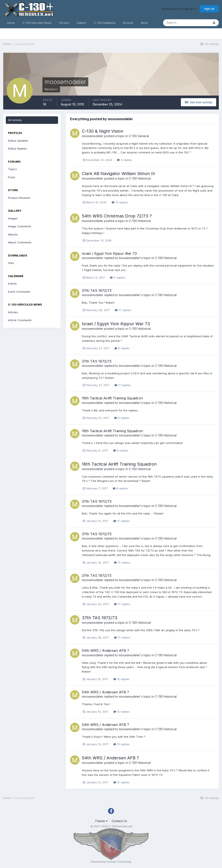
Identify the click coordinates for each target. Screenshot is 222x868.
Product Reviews (19, 198)
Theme (101, 821)
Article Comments (20, 320)
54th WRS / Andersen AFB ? (105, 651)
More (144, 23)
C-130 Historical (140, 178)
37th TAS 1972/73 (97, 291)
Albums (13, 234)
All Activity (15, 120)
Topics (12, 169)
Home (11, 23)
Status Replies (17, 148)
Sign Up (209, 9)
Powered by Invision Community (111, 862)
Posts (12, 177)
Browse (128, 23)
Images (13, 218)
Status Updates (18, 141)
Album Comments (20, 242)
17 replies (123, 310)
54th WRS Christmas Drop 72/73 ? (117, 216)
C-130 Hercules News (37, 23)
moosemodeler (93, 136)
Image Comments (20, 226)
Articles (13, 312)
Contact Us (119, 821)
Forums (64, 23)
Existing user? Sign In (179, 9)
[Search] (186, 23)
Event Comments (19, 292)
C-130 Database (105, 23)
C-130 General (139, 136)
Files (11, 263)
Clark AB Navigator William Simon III (118, 174)
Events (12, 283)
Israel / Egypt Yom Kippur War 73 (109, 253)
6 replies (118, 277)
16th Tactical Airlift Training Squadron (112, 398)
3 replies (125, 160)
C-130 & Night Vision (103, 131)
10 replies (120, 202)
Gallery (81, 23)
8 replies (122, 418)
